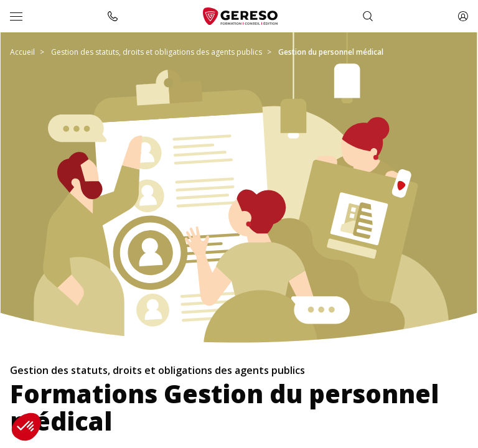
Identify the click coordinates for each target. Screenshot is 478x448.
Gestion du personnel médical (331, 52)
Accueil (22, 52)
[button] (26, 427)
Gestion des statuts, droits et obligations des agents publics (157, 52)
